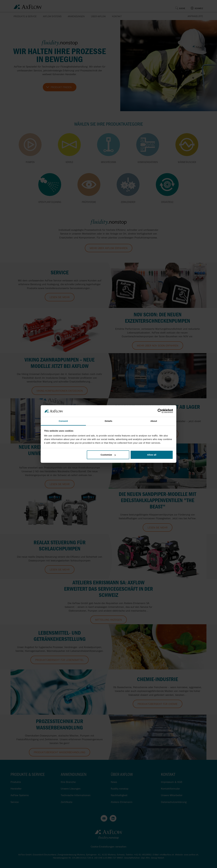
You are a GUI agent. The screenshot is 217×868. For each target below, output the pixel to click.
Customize (108, 455)
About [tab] (154, 421)
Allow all (152, 455)
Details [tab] (108, 421)
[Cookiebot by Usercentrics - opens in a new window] (160, 411)
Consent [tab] (63, 421)
